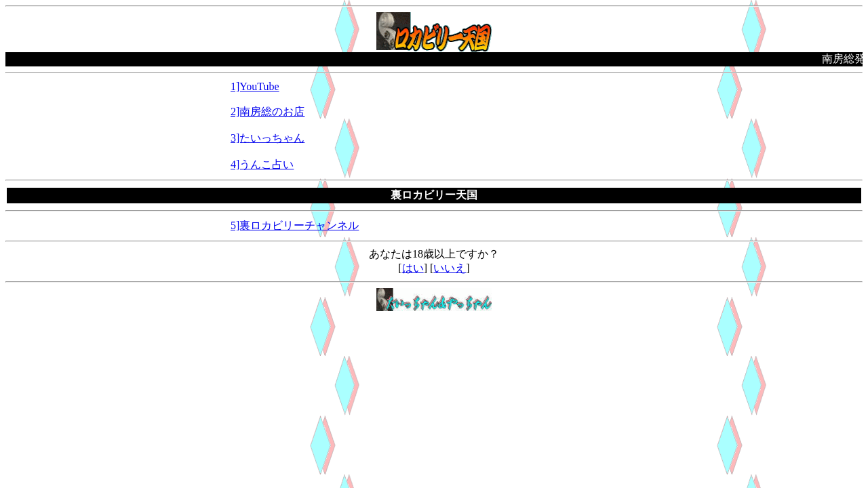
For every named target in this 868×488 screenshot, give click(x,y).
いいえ (450, 268)
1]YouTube (255, 86)
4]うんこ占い (262, 164)
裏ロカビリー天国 (434, 195)
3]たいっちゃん (268, 138)
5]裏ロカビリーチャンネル (295, 225)
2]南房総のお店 (268, 111)
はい (413, 268)
